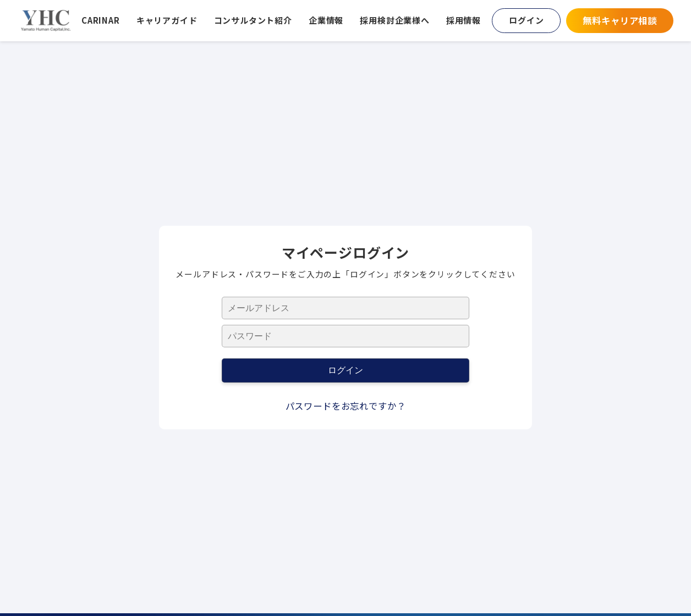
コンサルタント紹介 (253, 20)
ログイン (526, 20)
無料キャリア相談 (620, 20)
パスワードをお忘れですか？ (346, 406)
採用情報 (464, 20)
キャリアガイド (167, 20)
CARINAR (101, 20)
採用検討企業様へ (395, 20)
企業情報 (326, 20)
